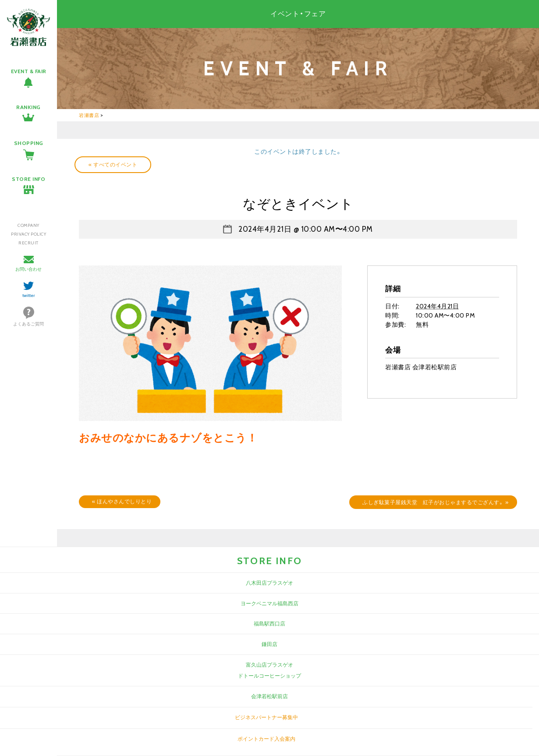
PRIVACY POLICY (28, 234)
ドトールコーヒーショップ (269, 676)
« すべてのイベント (113, 164)
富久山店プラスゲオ (269, 665)
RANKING (28, 107)
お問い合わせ (28, 269)
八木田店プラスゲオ (269, 583)
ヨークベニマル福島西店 (269, 603)
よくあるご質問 (28, 324)
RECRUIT (28, 243)
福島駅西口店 (269, 624)
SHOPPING (29, 143)
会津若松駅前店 (269, 696)
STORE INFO (28, 179)
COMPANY (28, 225)
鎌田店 (269, 644)
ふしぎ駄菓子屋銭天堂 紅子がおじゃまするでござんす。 (435, 502)
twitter (29, 295)
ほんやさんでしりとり (122, 501)
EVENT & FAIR (29, 71)
